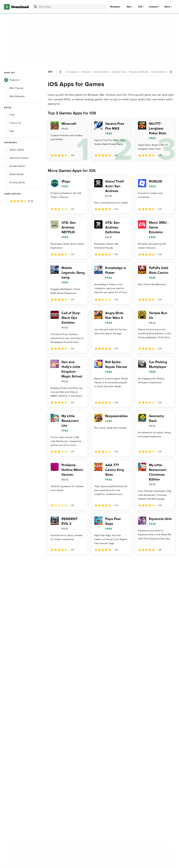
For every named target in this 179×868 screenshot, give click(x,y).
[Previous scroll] (61, 72)
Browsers (86, 72)
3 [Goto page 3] (69, 562)
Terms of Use (101, 727)
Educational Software (139, 72)
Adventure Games (16, 158)
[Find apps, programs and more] (70, 7)
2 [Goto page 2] (60, 562)
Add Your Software (59, 727)
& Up (19, 201)
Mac (129, 7)
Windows (115, 7)
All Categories (73, 72)
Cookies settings (103, 748)
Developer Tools (119, 72)
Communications (101, 72)
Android (153, 7)
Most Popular (14, 88)
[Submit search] (36, 7)
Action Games (14, 150)
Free (9, 115)
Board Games (14, 174)
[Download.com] (16, 7)
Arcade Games (15, 166)
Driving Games (15, 183)
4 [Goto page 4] (78, 562)
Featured (12, 80)
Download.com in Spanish (63, 739)
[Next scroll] (171, 72)
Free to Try (13, 123)
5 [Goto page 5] (87, 562)
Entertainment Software (162, 72)
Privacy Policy (101, 721)
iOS (140, 7)
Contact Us (55, 733)
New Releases (14, 96)
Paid (9, 131)
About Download (58, 721)
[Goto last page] (169, 562)
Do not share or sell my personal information (107, 740)
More (169, 7)
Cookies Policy (102, 733)
